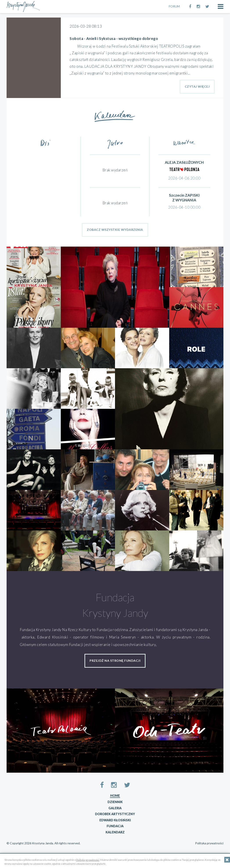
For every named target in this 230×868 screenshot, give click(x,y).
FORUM (174, 6)
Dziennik (115, 802)
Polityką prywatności (88, 860)
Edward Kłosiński (115, 820)
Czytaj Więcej (197, 86)
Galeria (115, 808)
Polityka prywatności (209, 843)
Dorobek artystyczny (115, 814)
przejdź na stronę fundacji (115, 661)
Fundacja (115, 826)
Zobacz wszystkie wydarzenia (115, 230)
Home (115, 796)
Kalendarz (115, 832)
